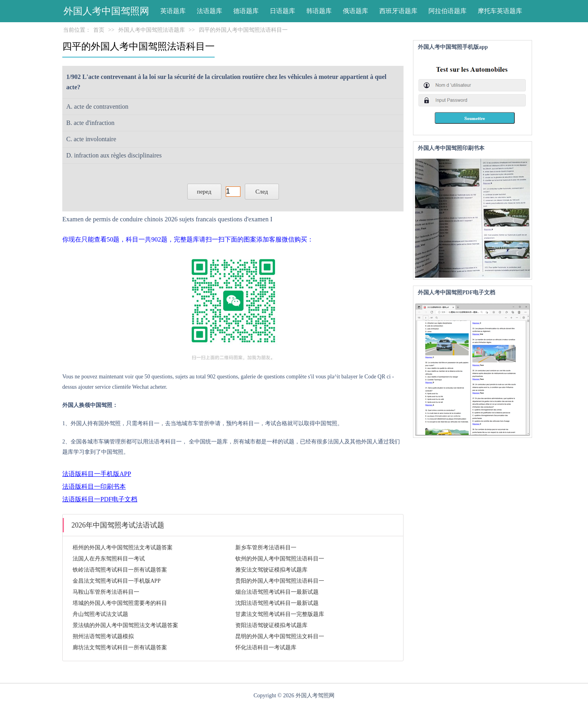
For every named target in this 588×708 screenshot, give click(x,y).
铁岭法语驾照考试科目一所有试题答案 (120, 570)
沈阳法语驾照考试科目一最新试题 (277, 603)
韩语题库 (319, 11)
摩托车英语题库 (500, 11)
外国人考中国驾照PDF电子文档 (456, 293)
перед (204, 192)
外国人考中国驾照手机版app (453, 47)
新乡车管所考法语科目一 (266, 548)
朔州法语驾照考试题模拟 (103, 636)
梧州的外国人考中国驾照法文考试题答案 (123, 548)
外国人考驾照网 (315, 696)
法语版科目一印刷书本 (94, 486)
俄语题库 (355, 11)
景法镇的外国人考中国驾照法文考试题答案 (125, 625)
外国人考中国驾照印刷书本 (451, 148)
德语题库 (246, 11)
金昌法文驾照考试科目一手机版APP (117, 581)
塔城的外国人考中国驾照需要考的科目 (120, 603)
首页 (99, 30)
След (262, 192)
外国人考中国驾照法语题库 (152, 30)
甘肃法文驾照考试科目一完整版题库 (280, 614)
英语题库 (173, 11)
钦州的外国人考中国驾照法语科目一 (280, 559)
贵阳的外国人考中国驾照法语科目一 (280, 581)
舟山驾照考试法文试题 (100, 614)
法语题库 (209, 11)
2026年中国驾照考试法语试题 (118, 525)
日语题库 (282, 11)
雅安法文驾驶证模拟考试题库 (271, 570)
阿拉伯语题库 (448, 11)
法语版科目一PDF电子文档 (100, 499)
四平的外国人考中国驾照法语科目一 (243, 30)
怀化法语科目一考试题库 (266, 648)
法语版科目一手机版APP (97, 474)
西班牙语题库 (398, 11)
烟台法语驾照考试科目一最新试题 (277, 592)
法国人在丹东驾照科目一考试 (109, 559)
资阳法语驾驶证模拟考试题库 (271, 625)
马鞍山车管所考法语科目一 (106, 592)
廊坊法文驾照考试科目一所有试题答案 (120, 648)
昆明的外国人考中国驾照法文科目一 (280, 636)
